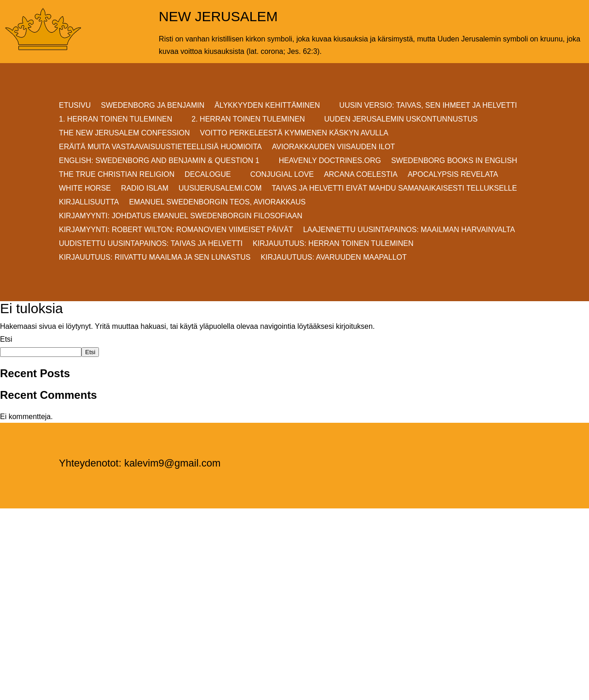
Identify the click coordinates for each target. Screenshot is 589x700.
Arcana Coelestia (361, 175)
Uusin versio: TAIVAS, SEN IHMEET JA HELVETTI (428, 106)
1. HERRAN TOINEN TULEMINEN (115, 120)
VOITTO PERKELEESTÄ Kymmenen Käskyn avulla (294, 133)
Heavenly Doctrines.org (330, 161)
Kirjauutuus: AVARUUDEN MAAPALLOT (333, 258)
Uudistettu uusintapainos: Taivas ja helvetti (151, 244)
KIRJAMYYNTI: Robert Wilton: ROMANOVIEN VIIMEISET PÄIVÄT (176, 230)
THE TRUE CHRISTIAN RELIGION (117, 175)
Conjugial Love (282, 175)
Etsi (6, 339)
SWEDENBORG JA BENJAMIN (153, 106)
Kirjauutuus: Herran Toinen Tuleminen (333, 244)
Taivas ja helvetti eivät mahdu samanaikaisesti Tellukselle (395, 189)
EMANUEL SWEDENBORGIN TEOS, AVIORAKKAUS (217, 202)
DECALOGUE (208, 175)
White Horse (85, 189)
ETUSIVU (75, 106)
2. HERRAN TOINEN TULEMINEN (248, 120)
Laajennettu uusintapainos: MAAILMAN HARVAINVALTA (409, 230)
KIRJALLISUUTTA (89, 202)
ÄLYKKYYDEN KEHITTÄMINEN (267, 106)
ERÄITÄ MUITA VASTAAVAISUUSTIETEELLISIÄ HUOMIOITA (160, 147)
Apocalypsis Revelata (453, 175)
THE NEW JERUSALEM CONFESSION (124, 133)
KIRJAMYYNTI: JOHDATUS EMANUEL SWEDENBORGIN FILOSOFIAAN (181, 216)
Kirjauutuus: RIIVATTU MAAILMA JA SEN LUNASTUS (155, 258)
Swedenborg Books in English (454, 161)
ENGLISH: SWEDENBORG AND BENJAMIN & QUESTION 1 (159, 161)
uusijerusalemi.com (220, 189)
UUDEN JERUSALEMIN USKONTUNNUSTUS (401, 120)
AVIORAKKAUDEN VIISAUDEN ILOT (333, 147)
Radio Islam (145, 189)
